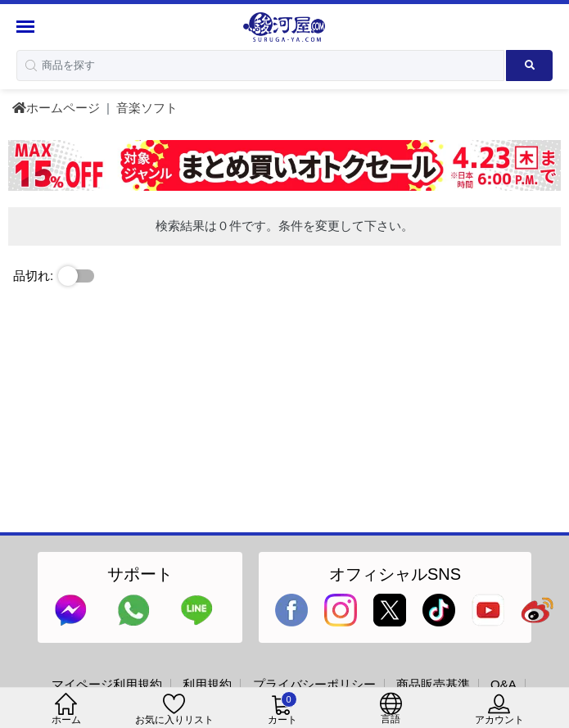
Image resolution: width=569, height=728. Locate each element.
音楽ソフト (147, 108)
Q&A (504, 684)
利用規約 (207, 684)
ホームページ (56, 108)
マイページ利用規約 (107, 684)
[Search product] (529, 66)
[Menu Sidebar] (27, 27)
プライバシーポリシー (314, 684)
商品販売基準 (433, 684)
